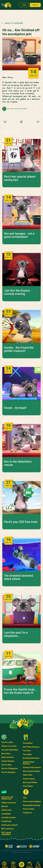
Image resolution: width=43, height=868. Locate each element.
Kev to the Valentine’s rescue (18, 463)
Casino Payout (29, 779)
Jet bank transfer (9, 818)
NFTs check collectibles (6, 833)
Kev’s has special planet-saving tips (20, 178)
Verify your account (9, 825)
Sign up (35, 5)
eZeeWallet (6, 814)
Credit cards (6, 810)
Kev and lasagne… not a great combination (19, 235)
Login (24, 5)
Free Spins (27, 754)
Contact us (27, 813)
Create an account (9, 746)
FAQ (25, 798)
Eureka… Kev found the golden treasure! (19, 349)
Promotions (28, 743)
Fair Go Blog (6, 765)
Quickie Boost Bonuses (29, 763)
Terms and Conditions (32, 801)
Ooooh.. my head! (15, 408)
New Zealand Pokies (31, 771)
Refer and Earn (8, 757)
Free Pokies (28, 786)
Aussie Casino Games (32, 767)
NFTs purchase (8, 829)
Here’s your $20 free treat (21, 522)
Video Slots (28, 775)
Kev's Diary (6, 754)
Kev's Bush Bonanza (31, 747)
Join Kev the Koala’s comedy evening (17, 292)
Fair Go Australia (8, 772)
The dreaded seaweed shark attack (19, 577)
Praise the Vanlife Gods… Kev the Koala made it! (20, 691)
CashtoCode (6, 821)
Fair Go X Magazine (9, 768)
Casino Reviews (8, 761)
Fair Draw (27, 751)
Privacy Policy (29, 809)
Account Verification (10, 750)
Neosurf (5, 806)
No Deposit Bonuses (31, 758)
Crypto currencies (9, 803)
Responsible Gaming (31, 805)
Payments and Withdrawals (7, 798)
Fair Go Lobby (7, 742)
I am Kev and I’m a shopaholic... (16, 634)
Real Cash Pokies (30, 782)
